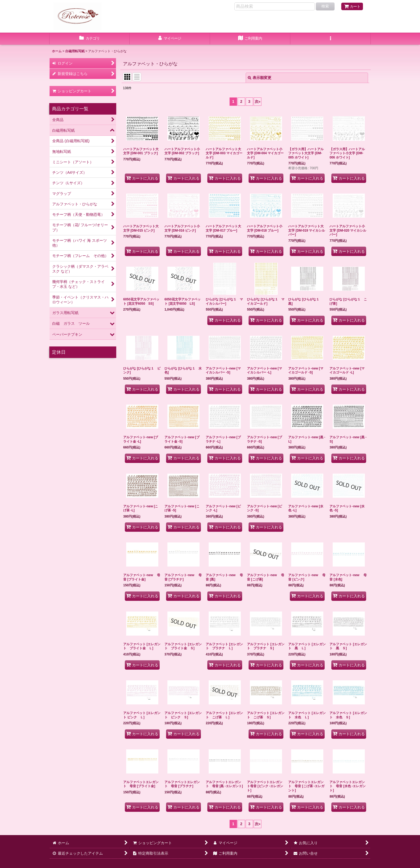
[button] (331, 39)
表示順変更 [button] (260, 78)
